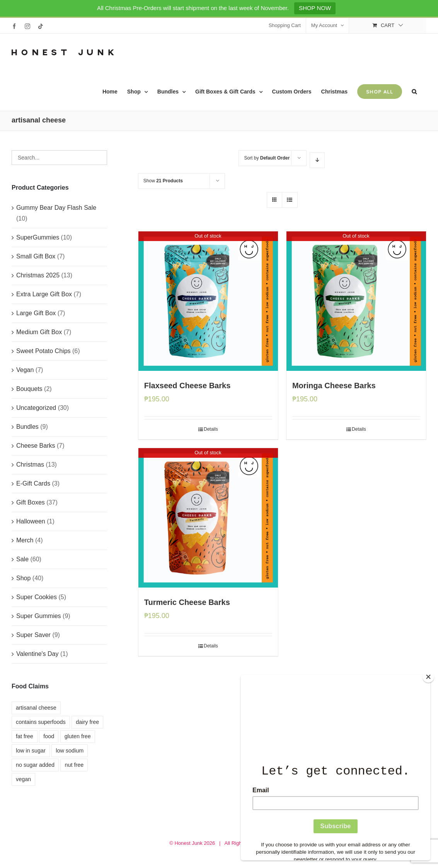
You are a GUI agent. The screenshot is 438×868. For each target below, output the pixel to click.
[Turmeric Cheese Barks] (208, 518)
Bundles (27, 427)
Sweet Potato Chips (43, 351)
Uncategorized (36, 408)
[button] (414, 92)
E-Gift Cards (33, 483)
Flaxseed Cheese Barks (187, 386)
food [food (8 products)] (49, 736)
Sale (22, 559)
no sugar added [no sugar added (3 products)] (35, 765)
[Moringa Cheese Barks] (356, 301)
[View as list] (290, 200)
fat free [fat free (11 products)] (25, 736)
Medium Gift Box (39, 332)
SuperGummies (38, 237)
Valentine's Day (37, 654)
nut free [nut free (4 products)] (74, 765)
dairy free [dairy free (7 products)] (87, 722)
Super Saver (33, 635)
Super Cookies (37, 597)
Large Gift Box (36, 313)
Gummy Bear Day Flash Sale (56, 208)
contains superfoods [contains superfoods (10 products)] (41, 722)
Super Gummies (39, 616)
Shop (23, 578)
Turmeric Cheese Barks (187, 602)
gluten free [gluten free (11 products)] (78, 736)
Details (211, 429)
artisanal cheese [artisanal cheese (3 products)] (36, 708)
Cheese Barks (36, 446)
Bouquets (29, 389)
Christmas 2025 (38, 275)
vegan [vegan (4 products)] (23, 779)
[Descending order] (317, 160)
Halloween (31, 521)
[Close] (428, 677)
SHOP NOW (315, 8)
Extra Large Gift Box (44, 294)
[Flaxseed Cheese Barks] (208, 301)
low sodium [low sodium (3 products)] (70, 751)
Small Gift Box (36, 256)
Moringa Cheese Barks (334, 386)
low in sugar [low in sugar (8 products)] (31, 751)
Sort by (267, 158)
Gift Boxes (31, 502)
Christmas (30, 465)
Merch (25, 540)
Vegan (25, 370)
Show (163, 181)
